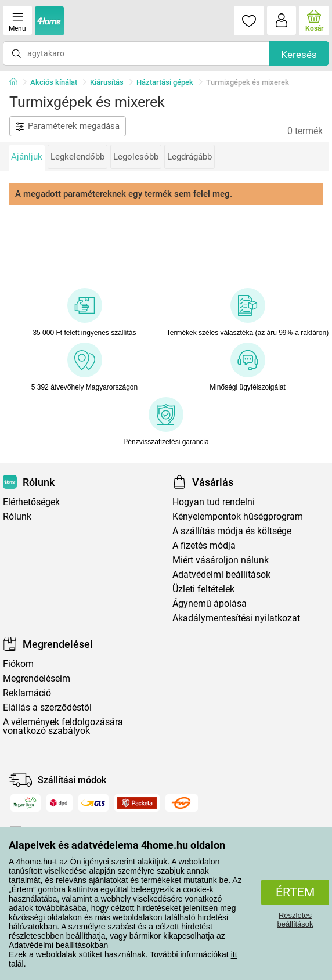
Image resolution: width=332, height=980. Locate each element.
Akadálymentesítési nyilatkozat (236, 618)
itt (234, 954)
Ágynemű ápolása (210, 604)
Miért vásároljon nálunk (221, 560)
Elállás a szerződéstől (47, 707)
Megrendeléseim (37, 678)
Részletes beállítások (295, 920)
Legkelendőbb (77, 157)
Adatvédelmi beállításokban (58, 945)
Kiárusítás (107, 82)
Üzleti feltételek (203, 589)
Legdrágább (190, 157)
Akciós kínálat (54, 82)
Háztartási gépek (165, 82)
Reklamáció (27, 693)
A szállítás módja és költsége (232, 531)
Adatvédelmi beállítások (221, 574)
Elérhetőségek (31, 502)
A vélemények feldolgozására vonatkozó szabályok (63, 726)
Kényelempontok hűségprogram (238, 516)
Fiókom (18, 664)
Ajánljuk (27, 157)
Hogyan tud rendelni (214, 502)
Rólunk (17, 516)
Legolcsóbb (136, 157)
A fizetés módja (204, 545)
